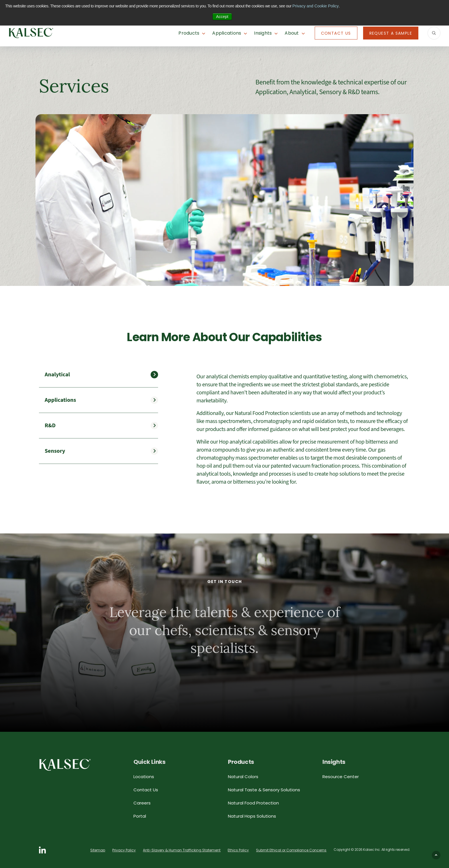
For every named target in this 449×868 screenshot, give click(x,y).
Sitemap (98, 850)
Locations (144, 777)
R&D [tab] (50, 426)
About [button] (292, 33)
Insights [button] (263, 33)
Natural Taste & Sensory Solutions (264, 790)
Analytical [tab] (57, 375)
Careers (142, 803)
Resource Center (341, 777)
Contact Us (336, 33)
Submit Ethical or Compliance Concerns (291, 850)
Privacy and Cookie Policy (316, 6)
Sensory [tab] (55, 451)
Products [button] (189, 33)
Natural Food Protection (253, 803)
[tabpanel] (303, 429)
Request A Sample (391, 33)
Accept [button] (222, 17)
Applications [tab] (60, 400)
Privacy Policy (124, 850)
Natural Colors (243, 777)
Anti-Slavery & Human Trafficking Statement (182, 850)
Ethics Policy (238, 850)
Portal (140, 816)
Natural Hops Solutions (252, 816)
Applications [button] (227, 33)
